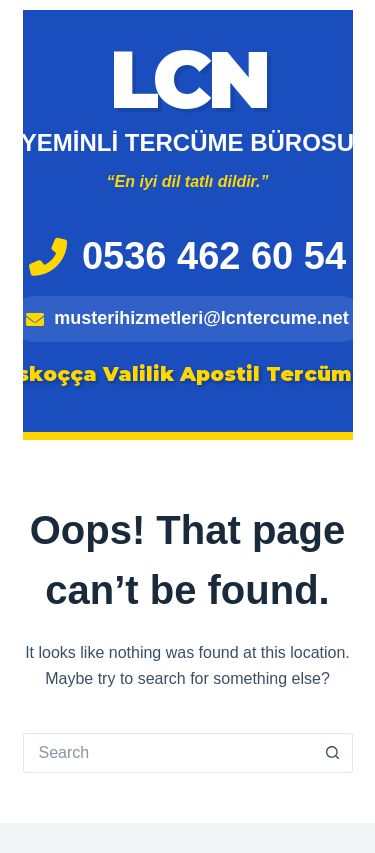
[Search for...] (168, 753)
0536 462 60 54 (187, 256)
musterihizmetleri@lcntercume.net (187, 318)
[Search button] (333, 753)
